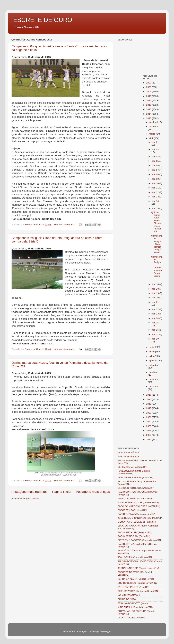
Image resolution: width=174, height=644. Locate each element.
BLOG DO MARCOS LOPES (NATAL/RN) (139, 506)
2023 (149, 426)
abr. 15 (156, 208)
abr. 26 (156, 330)
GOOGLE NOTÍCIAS (128, 453)
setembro (154, 365)
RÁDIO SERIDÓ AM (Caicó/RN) (134, 536)
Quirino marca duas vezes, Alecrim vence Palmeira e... (156, 222)
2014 (149, 114)
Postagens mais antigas (93, 492)
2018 (149, 404)
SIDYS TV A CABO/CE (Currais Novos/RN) (140, 540)
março (153, 134)
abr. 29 (155, 339)
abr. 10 (156, 183)
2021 (149, 417)
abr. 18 (156, 289)
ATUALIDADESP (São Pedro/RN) (135, 498)
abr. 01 (155, 142)
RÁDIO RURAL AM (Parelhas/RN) (135, 532)
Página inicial (62, 492)
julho (152, 356)
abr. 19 (156, 293)
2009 (149, 92)
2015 (149, 118)
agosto (153, 360)
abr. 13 (156, 197)
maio (152, 347)
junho (152, 352)
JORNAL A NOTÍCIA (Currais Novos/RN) (138, 568)
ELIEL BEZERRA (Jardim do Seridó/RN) (138, 591)
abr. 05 (156, 161)
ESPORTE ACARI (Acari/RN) (132, 510)
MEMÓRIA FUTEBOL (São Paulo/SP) (137, 522)
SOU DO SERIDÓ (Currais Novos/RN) (137, 583)
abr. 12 (156, 192)
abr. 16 (156, 284)
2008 (149, 87)
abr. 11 (156, 188)
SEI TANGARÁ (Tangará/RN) (132, 467)
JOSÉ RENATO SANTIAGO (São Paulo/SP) (140, 518)
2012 (149, 105)
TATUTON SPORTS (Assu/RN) (133, 587)
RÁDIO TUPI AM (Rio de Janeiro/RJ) (136, 514)
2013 (149, 109)
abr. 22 (156, 309)
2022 (149, 422)
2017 (149, 399)
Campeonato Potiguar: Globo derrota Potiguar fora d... (157, 244)
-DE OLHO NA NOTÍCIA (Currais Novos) (138, 502)
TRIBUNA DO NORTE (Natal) (133, 603)
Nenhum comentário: (65, 224)
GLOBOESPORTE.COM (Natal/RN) (136, 488)
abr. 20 (156, 298)
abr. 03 (155, 149)
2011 (149, 101)
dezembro (154, 387)
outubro (153, 372)
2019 (149, 408)
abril (151, 138)
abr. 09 (156, 179)
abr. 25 (155, 323)
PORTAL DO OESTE (128, 456)
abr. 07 (156, 170)
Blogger (107, 631)
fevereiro (154, 127)
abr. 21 (155, 302)
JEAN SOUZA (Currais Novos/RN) (135, 557)
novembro (154, 379)
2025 (149, 435)
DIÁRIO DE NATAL (127, 599)
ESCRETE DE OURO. (43, 20)
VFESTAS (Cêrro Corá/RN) (131, 618)
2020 (149, 413)
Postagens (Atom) (30, 499)
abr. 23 (156, 314)
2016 (149, 395)
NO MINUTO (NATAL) (129, 595)
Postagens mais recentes (29, 492)
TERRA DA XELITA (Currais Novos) (136, 579)
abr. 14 (155, 201)
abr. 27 (156, 334)
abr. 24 (156, 318)
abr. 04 (156, 157)
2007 (149, 83)
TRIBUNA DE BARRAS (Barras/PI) (135, 477)
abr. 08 (156, 174)
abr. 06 (156, 166)
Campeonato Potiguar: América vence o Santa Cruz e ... (157, 268)
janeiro (153, 122)
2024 (149, 431)
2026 (149, 439)
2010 (149, 96)
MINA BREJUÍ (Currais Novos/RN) (135, 607)
